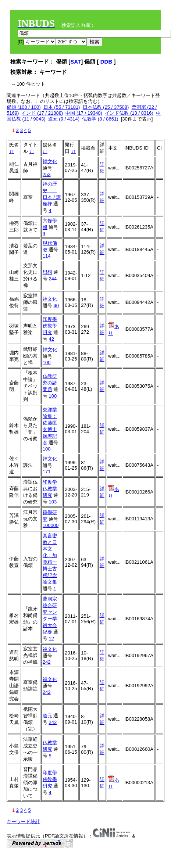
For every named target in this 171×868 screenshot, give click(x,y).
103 (53, 502)
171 (47, 472)
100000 (51, 525)
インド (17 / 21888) (42, 113)
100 (47, 363)
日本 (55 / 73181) (62, 107)
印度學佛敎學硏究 (50, 326)
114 (47, 256)
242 (47, 662)
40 (56, 306)
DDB (107, 62)
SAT (76, 62)
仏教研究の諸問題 (50, 383)
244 (53, 279)
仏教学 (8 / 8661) (100, 119)
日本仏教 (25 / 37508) (106, 107)
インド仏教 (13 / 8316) (129, 113)
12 (51, 639)
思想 (47, 272)
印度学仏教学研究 (50, 489)
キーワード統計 (23, 822)
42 (51, 339)
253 (47, 174)
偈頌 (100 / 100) (24, 107)
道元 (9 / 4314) (64, 119)
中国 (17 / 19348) (84, 113)
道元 (47, 716)
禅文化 (50, 162)
